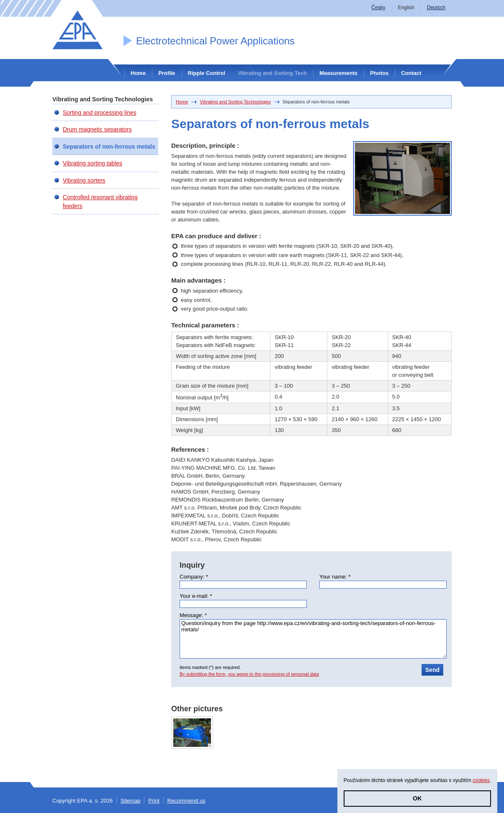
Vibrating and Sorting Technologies (235, 102)
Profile (167, 73)
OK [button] (417, 798)
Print (154, 801)
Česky (378, 8)
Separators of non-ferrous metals (109, 147)
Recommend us (186, 801)
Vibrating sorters (84, 180)
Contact (411, 73)
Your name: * (335, 577)
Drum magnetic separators (97, 129)
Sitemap (131, 801)
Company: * (194, 577)
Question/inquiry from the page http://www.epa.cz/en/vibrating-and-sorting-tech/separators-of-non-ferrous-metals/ (313, 639)
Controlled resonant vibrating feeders (100, 201)
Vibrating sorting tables (93, 163)
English (406, 8)
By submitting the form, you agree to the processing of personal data (249, 674)
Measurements (338, 73)
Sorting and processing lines (100, 113)
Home (138, 73)
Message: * (193, 615)
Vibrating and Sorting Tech (272, 73)
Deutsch (436, 8)
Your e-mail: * (196, 596)
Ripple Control (207, 73)
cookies (481, 780)
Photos (379, 73)
